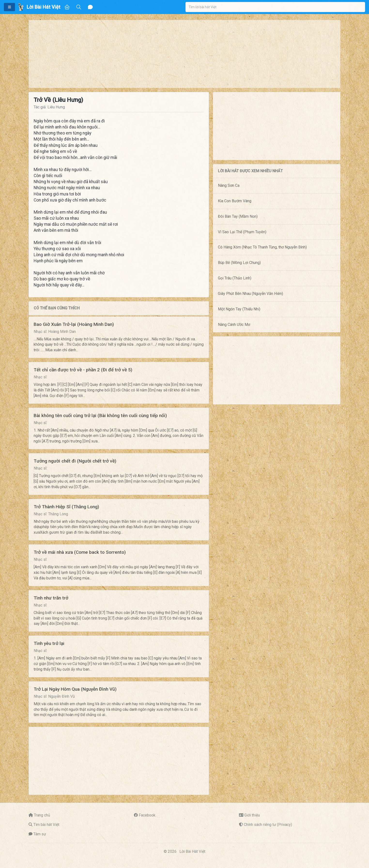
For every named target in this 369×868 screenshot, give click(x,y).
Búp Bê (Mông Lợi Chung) (239, 263)
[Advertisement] (174, 54)
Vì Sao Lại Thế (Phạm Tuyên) (242, 232)
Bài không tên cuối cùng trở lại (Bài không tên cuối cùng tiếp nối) (100, 415)
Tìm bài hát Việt (46, 825)
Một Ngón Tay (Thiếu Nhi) (239, 309)
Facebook (147, 815)
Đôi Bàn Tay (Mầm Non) (238, 216)
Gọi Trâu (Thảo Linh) (235, 278)
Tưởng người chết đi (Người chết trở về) (75, 461)
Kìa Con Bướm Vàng (235, 201)
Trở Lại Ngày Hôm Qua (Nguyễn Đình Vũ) (75, 689)
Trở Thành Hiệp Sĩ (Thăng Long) (66, 507)
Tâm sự (40, 834)
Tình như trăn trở (51, 598)
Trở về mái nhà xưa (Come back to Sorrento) (80, 552)
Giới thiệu (252, 815)
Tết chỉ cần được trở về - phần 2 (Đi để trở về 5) (83, 370)
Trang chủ (42, 815)
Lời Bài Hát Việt (192, 851)
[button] (9, 7)
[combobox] (275, 7)
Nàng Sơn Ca (229, 185)
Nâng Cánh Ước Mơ (234, 325)
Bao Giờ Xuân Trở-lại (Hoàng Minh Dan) (74, 324)
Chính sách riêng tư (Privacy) (268, 825)
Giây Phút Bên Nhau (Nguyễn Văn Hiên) (250, 294)
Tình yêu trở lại (49, 643)
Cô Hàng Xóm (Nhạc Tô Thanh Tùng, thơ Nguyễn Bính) (262, 247)
